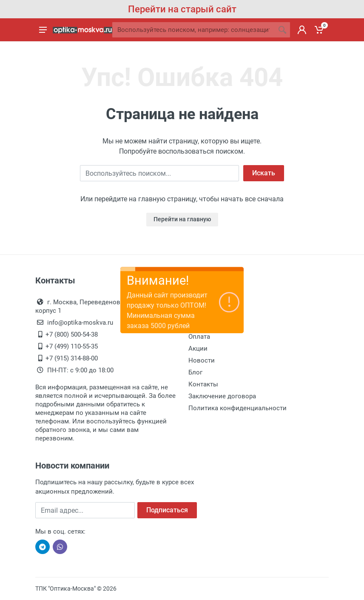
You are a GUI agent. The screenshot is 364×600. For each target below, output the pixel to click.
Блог (195, 372)
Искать (264, 173)
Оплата (199, 337)
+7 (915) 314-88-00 (72, 358)
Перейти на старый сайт (182, 9)
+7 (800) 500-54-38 (72, 334)
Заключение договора (222, 396)
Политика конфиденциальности (237, 408)
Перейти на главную (182, 219)
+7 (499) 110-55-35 (72, 346)
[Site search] (193, 30)
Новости (202, 360)
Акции (198, 349)
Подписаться (167, 510)
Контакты (203, 384)
